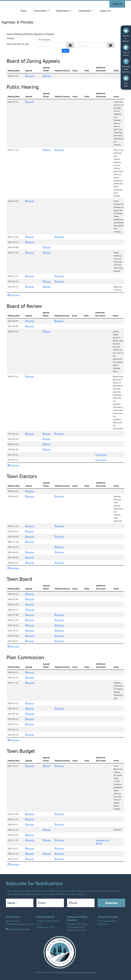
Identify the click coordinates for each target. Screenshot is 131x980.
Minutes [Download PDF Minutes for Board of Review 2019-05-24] (59, 434)
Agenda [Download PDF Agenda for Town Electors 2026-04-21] (30, 491)
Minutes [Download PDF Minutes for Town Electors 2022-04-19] (59, 552)
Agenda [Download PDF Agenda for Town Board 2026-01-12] (30, 610)
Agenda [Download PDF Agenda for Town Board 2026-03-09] (30, 599)
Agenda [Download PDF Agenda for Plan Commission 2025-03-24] (30, 724)
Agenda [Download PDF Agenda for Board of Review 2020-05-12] (30, 376)
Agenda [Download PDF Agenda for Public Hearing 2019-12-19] (30, 276)
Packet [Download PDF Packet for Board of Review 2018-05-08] (47, 449)
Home (24, 11)
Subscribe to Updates (22, 894)
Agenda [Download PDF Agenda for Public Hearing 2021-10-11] (30, 242)
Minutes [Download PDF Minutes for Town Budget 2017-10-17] (59, 848)
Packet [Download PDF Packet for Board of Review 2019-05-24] (47, 434)
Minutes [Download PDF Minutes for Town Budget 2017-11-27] (59, 840)
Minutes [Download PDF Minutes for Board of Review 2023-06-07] (59, 321)
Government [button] (40, 11)
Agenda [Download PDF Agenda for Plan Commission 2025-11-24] (30, 683)
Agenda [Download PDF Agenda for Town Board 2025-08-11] (30, 641)
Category (10, 38)
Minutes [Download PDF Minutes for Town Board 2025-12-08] (59, 615)
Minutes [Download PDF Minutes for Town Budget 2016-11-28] (59, 854)
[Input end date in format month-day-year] (92, 45)
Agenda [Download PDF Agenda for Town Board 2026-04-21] (30, 594)
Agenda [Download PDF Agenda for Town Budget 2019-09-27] (30, 824)
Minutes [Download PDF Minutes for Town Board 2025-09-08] (59, 636)
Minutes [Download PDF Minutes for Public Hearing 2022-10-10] (59, 237)
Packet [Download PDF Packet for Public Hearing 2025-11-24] (47, 150)
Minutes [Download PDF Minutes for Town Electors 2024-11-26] (59, 526)
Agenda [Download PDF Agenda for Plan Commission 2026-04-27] (30, 672)
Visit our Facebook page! (19, 929)
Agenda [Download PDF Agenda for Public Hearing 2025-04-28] (30, 201)
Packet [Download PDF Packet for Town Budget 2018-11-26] (47, 830)
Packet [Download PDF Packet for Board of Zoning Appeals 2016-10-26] (47, 76)
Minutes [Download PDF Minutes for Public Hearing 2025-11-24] (59, 150)
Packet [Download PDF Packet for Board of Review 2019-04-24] (47, 439)
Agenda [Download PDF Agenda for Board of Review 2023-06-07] (30, 321)
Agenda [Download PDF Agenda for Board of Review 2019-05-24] (30, 434)
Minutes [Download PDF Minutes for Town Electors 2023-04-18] (59, 537)
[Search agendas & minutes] (65, 51)
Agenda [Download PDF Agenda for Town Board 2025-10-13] (30, 625)
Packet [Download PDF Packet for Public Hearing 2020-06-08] (47, 247)
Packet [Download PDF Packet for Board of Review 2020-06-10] (47, 331)
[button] (70, 45)
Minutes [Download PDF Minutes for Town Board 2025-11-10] (59, 620)
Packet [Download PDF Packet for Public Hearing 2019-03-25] (47, 287)
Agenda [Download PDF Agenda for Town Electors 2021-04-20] (30, 557)
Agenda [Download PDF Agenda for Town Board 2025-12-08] (30, 615)
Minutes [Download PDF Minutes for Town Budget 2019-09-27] (59, 824)
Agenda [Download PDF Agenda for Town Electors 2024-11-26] (30, 526)
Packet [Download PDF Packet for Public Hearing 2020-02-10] (47, 253)
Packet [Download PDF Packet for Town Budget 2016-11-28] (47, 854)
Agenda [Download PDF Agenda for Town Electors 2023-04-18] (30, 537)
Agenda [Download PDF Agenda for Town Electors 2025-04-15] (30, 496)
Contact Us (105, 11)
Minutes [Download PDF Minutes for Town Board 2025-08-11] (59, 641)
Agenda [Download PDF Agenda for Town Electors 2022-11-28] (30, 542)
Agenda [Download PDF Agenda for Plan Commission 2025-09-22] (30, 709)
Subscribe (111, 903)
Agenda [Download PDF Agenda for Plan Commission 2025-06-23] (30, 719)
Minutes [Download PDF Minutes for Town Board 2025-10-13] (59, 625)
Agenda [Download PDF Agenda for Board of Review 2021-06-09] (30, 326)
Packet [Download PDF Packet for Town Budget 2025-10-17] (47, 766)
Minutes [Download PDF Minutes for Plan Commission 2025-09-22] (59, 709)
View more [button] (14, 295)
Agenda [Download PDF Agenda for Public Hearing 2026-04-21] (30, 102)
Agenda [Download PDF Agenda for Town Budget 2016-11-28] (30, 854)
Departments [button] (63, 11)
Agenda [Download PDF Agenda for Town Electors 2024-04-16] (30, 531)
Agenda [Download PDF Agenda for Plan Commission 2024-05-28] (30, 735)
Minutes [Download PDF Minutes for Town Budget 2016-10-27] (59, 859)
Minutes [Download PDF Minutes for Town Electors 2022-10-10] (59, 547)
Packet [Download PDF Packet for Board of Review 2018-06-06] (47, 444)
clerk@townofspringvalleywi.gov (20, 924)
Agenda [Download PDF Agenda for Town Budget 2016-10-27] (30, 859)
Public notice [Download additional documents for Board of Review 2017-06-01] (101, 455)
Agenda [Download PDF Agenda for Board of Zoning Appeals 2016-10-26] (30, 76)
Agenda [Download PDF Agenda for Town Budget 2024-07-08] (30, 814)
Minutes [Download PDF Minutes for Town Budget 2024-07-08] (59, 814)
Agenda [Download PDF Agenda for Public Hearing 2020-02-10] (30, 253)
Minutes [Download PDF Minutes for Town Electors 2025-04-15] (59, 496)
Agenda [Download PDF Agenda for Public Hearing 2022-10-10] (30, 237)
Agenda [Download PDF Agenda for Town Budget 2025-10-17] (30, 766)
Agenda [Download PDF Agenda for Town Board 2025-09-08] (30, 636)
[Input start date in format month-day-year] (52, 45)
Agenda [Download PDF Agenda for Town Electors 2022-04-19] (30, 552)
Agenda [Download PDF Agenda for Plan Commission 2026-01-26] (30, 678)
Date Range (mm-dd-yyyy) (18, 44)
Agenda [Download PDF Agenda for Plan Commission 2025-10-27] (30, 703)
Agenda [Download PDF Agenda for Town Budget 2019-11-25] (30, 819)
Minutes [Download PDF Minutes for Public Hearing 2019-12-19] (59, 276)
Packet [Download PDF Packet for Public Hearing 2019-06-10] (47, 281)
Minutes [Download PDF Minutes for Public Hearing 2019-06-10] (59, 281)
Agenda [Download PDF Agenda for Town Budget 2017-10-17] (30, 848)
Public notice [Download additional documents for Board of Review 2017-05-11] (101, 460)
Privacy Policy (90, 972)
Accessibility (78, 972)
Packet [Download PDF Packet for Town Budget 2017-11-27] (47, 840)
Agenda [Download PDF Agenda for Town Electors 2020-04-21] (30, 563)
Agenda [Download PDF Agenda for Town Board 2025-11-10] (30, 620)
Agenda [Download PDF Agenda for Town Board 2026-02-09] (30, 604)
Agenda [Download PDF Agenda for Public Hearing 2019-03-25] (30, 287)
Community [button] (85, 11)
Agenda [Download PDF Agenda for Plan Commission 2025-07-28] (30, 714)
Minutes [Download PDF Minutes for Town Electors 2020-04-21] (59, 563)
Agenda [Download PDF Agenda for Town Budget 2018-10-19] (30, 835)
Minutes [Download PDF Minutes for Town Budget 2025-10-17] (59, 766)
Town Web (67, 972)
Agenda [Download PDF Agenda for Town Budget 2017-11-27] (30, 840)
